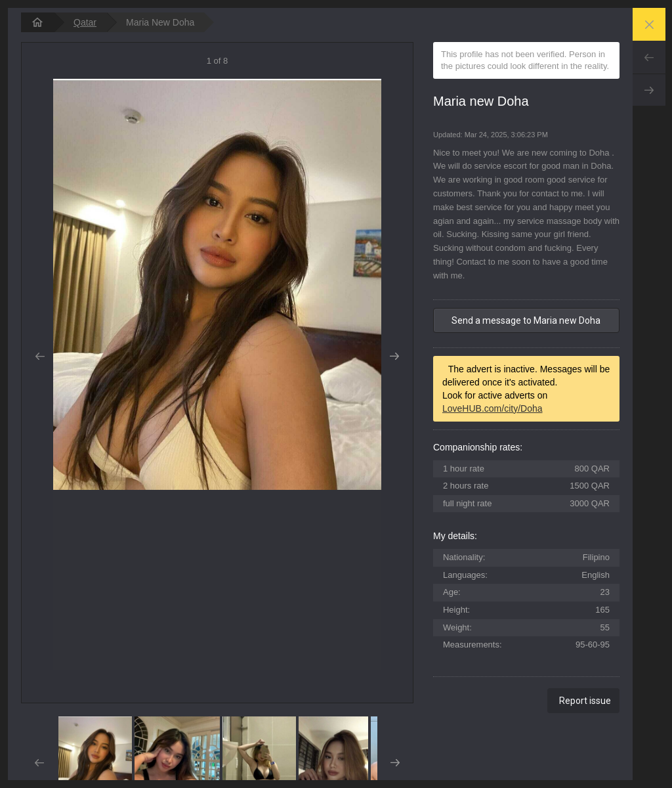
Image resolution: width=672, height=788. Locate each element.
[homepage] (37, 22)
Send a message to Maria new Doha (526, 320)
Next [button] (395, 357)
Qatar (85, 22)
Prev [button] (40, 357)
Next (649, 90)
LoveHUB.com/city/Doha (493, 408)
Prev (649, 57)
